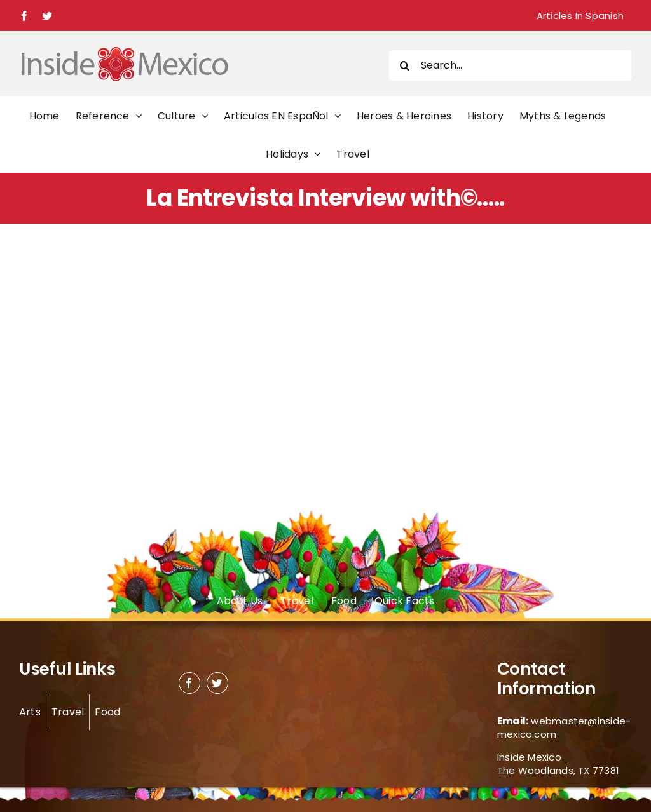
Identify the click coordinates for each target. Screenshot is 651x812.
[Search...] (510, 65)
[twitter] (217, 683)
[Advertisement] (325, 351)
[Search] (404, 65)
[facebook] (189, 683)
